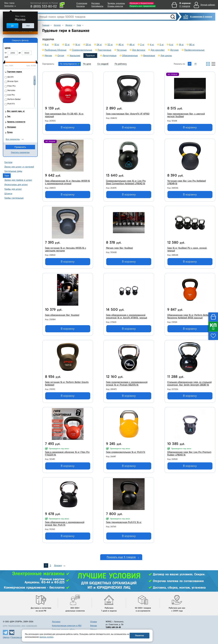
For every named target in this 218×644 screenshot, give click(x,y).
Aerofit (11, 77)
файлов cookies (46, 637)
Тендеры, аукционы (116, 3)
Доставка (96, 3)
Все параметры (13, 139)
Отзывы (94, 622)
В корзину (68, 127)
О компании (82, 3)
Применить (20, 147)
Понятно (140, 636)
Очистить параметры (20, 152)
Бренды (94, 626)
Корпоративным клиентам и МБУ (67, 626)
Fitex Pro (11, 86)
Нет (28, 26)
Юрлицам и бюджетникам (142, 3)
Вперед (58, 565)
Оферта (6, 637)
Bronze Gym (13, 81)
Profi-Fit (11, 104)
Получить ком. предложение (143, 6)
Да (12, 26)
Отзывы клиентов (115, 6)
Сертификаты (97, 6)
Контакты (81, 6)
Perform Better (14, 99)
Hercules (11, 90)
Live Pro (11, 95)
